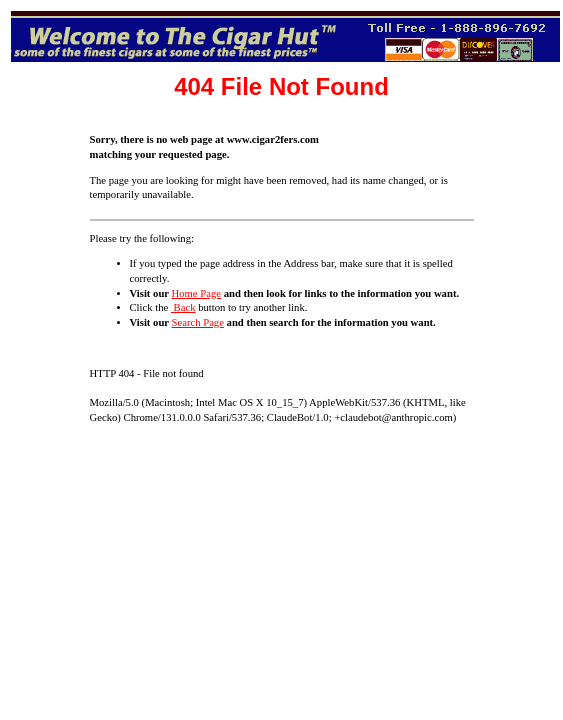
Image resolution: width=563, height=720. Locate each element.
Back (183, 307)
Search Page (198, 322)
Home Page (196, 293)
